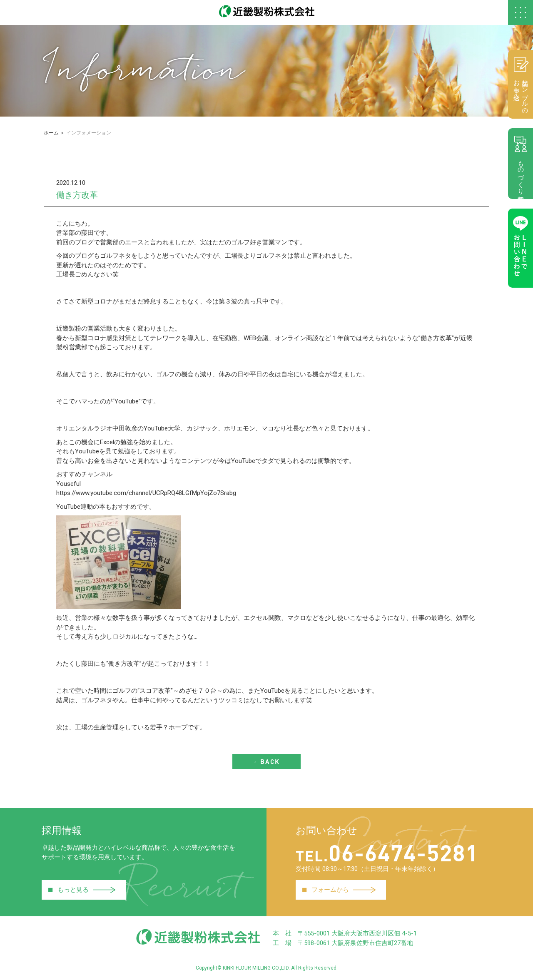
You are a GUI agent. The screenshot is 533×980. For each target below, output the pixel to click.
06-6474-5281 (387, 852)
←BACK (266, 761)
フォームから (339, 890)
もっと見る (82, 890)
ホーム (51, 133)
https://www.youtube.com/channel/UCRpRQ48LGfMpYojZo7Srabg (146, 493)
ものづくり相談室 (521, 163)
